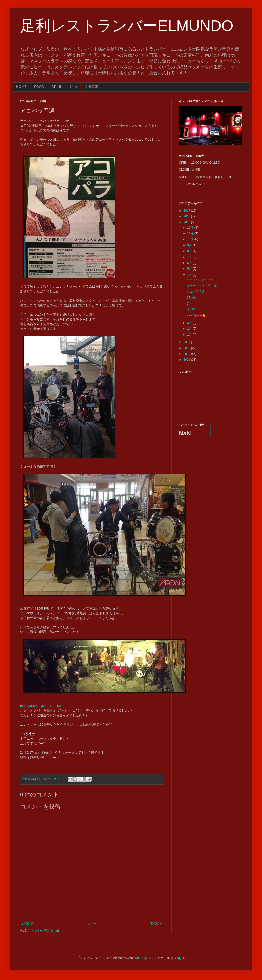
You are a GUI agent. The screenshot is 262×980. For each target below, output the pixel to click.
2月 (190, 329)
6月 (190, 263)
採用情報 (91, 87)
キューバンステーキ (200, 280)
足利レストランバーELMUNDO (127, 26)
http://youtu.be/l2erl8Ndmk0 (40, 706)
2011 (187, 360)
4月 (190, 275)
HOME (21, 87)
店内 (73, 87)
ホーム (92, 923)
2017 (187, 211)
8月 (190, 251)
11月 (191, 233)
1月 (190, 335)
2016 (187, 216)
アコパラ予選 (195, 292)
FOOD (39, 87)
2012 (187, 354)
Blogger (179, 958)
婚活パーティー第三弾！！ (205, 286)
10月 (191, 239)
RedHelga (142, 958)
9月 (190, 245)
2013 (187, 348)
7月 (190, 257)
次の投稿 (27, 923)
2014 (187, 342)
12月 (191, 228)
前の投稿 (156, 923)
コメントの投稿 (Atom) (43, 931)
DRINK (57, 87)
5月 (190, 269)
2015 (187, 222)
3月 (190, 323)
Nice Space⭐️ (196, 315)
